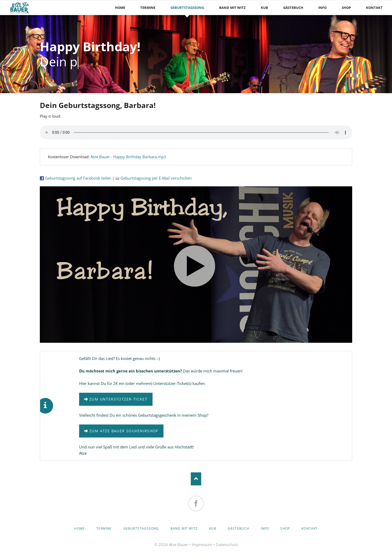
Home (80, 528)
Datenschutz (227, 544)
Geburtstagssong (141, 528)
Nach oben (196, 479)
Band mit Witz (184, 528)
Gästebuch (239, 528)
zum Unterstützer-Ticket (118, 399)
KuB (213, 528)
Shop (285, 528)
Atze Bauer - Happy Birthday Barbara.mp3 (128, 157)
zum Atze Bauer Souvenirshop (124, 431)
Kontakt (309, 528)
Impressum (202, 544)
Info (265, 528)
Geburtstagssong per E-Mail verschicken (154, 178)
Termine (104, 528)
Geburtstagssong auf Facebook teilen (75, 178)
